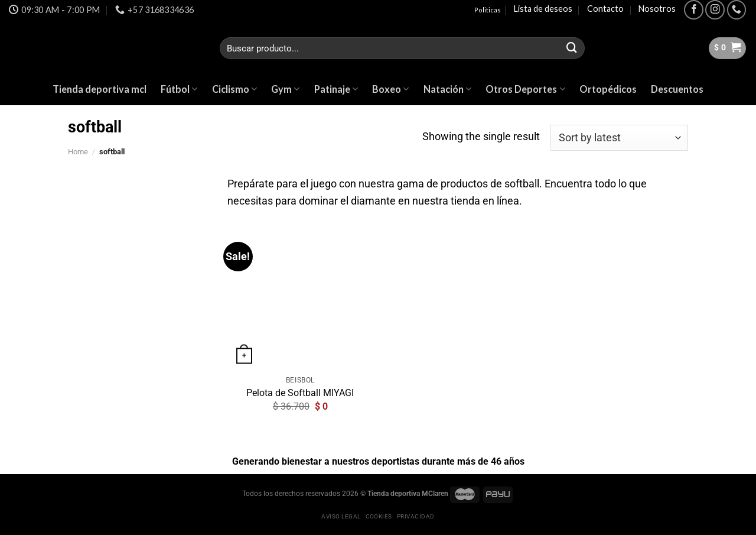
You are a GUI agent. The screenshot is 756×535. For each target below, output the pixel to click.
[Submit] (572, 48)
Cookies (379, 516)
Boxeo (390, 89)
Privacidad (416, 516)
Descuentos (677, 89)
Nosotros (657, 9)
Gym (285, 89)
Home (78, 152)
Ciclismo (234, 89)
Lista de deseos (543, 9)
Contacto (605, 9)
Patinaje (336, 89)
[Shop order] (619, 138)
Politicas (488, 10)
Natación (447, 89)
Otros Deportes (525, 89)
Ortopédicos (608, 89)
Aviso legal (341, 516)
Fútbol (179, 89)
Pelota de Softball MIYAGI (300, 393)
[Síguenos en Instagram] (715, 10)
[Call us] (737, 10)
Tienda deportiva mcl (100, 89)
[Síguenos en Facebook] (694, 10)
